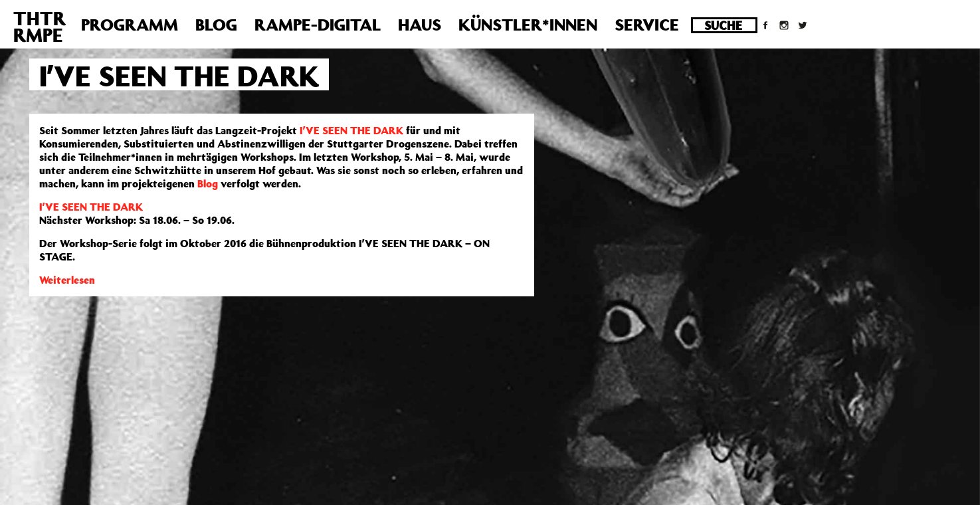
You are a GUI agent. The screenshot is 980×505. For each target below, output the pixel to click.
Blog (216, 25)
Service (647, 25)
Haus (420, 25)
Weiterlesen (67, 280)
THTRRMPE (40, 27)
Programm (130, 25)
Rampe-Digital (318, 25)
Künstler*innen (528, 25)
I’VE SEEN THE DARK (351, 130)
